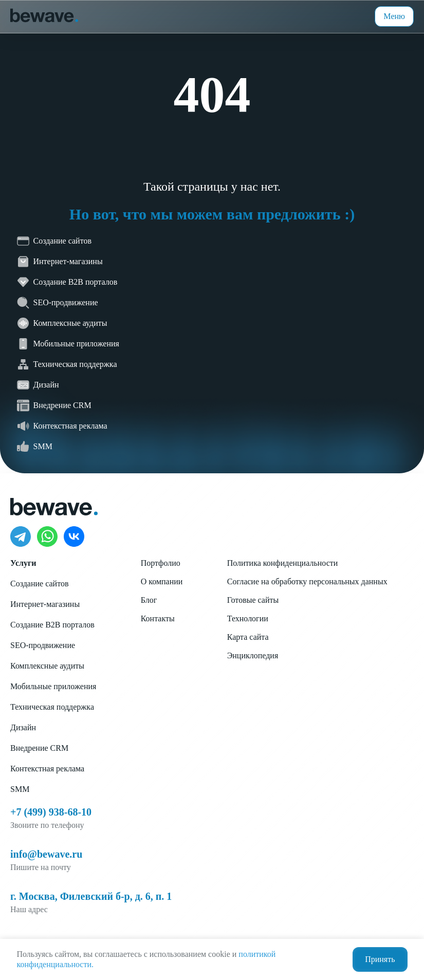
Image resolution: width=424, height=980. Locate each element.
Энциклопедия (253, 655)
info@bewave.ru (46, 854)
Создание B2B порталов (52, 625)
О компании (162, 581)
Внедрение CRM (39, 748)
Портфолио (161, 563)
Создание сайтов (39, 584)
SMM (20, 789)
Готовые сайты (253, 600)
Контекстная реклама (47, 769)
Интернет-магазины (45, 604)
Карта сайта (248, 637)
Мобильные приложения (53, 686)
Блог (149, 600)
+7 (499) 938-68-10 (51, 812)
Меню (394, 16)
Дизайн (23, 727)
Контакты (158, 618)
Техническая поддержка (52, 707)
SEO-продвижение (43, 645)
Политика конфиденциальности (283, 563)
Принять (380, 959)
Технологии (248, 618)
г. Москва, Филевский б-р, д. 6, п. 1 (91, 896)
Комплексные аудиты (47, 666)
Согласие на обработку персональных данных (307, 581)
